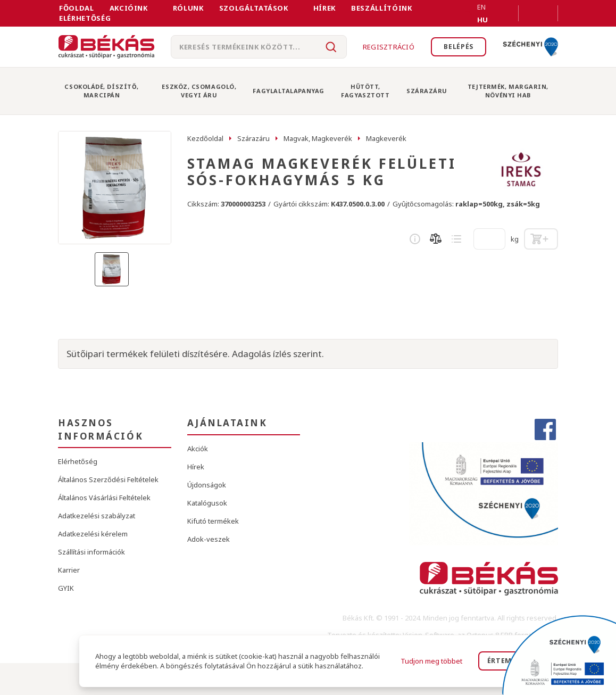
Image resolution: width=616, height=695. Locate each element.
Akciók (198, 449)
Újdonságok (207, 485)
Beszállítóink (381, 8)
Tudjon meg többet (431, 661)
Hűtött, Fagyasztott (365, 91)
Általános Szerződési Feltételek (108, 479)
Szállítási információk (91, 552)
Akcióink (129, 8)
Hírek (324, 8)
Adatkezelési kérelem (93, 534)
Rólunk (188, 8)
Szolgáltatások (254, 8)
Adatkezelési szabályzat (97, 516)
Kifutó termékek (213, 521)
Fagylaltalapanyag (288, 91)
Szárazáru (427, 91)
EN (469, 13)
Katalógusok (207, 503)
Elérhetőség (85, 18)
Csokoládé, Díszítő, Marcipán (101, 91)
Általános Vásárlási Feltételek (104, 498)
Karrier (69, 570)
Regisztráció (385, 47)
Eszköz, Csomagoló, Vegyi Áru (199, 91)
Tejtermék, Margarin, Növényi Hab (508, 91)
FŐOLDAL (77, 8)
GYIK (66, 588)
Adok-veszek (209, 539)
